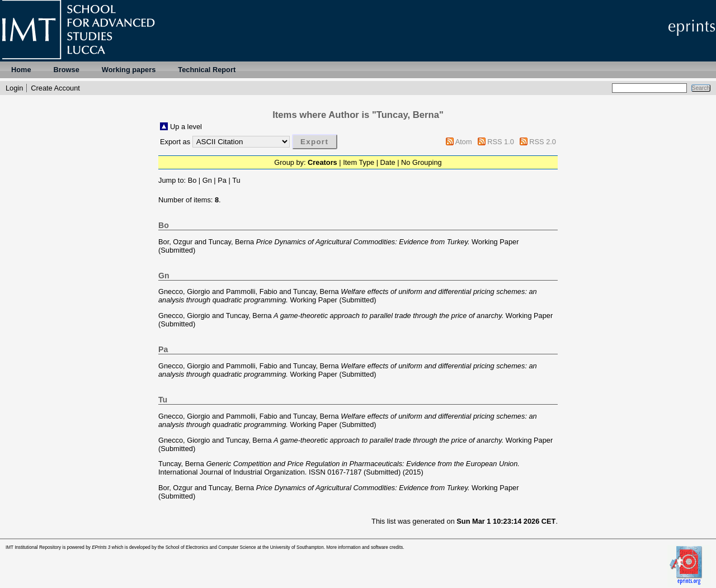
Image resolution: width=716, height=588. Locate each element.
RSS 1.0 (501, 142)
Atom (464, 142)
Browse (67, 70)
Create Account (55, 88)
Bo (192, 180)
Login (14, 88)
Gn (207, 180)
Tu (236, 180)
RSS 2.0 (543, 142)
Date (388, 162)
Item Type (359, 162)
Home (21, 70)
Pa (222, 180)
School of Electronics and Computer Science (211, 547)
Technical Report (207, 70)
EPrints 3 (101, 547)
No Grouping (421, 162)
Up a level (186, 127)
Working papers (129, 70)
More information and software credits (364, 547)
